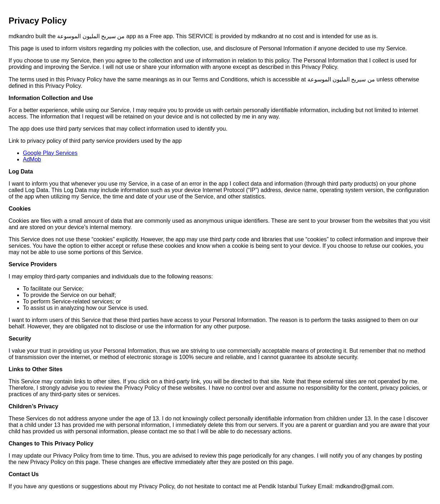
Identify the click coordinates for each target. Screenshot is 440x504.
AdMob (32, 159)
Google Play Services (50, 153)
